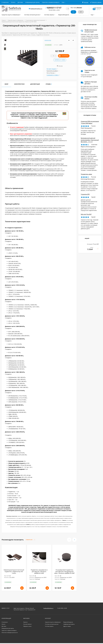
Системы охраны (49, 626)
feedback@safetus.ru (36, 9)
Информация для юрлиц (32, 2)
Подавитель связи (86, 174)
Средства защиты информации (16, 20)
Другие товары (67, 626)
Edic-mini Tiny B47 (86, 214)
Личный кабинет (28, 624)
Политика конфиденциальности (10, 633)
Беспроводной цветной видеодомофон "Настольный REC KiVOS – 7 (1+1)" (90, 140)
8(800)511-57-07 (54, 8)
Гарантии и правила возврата (51, 2)
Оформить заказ (27, 626)
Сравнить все (31, 540)
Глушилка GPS (85, 194)
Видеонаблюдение (68, 622)
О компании (5, 2)
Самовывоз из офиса (53, 75)
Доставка (20, 2)
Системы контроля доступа (52, 624)
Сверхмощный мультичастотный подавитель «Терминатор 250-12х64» (14, 571)
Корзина (25, 622)
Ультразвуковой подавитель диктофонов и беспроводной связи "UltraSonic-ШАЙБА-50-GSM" (64, 571)
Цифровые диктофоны (69, 624)
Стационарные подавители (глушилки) (35, 20)
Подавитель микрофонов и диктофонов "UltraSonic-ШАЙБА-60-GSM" (39, 571)
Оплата (13, 2)
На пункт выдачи (52, 69)
